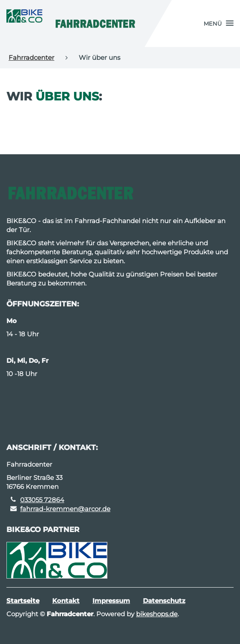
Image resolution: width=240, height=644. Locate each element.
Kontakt (66, 601)
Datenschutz (164, 601)
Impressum (111, 601)
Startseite (23, 601)
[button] (219, 24)
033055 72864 (42, 500)
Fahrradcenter (31, 57)
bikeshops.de (157, 614)
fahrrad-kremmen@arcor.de (65, 509)
